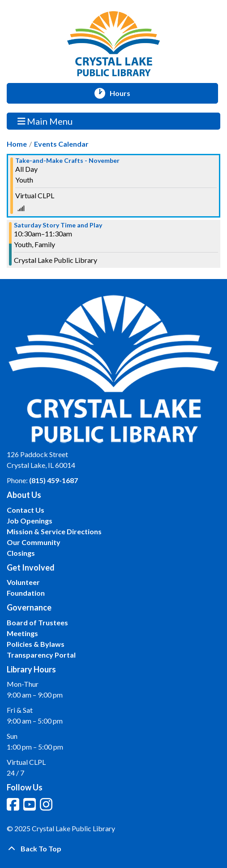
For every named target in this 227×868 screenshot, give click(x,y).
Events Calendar (61, 144)
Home (17, 144)
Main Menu (45, 121)
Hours (124, 93)
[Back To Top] (113, 849)
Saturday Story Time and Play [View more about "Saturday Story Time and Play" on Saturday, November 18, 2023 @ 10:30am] (58, 225)
